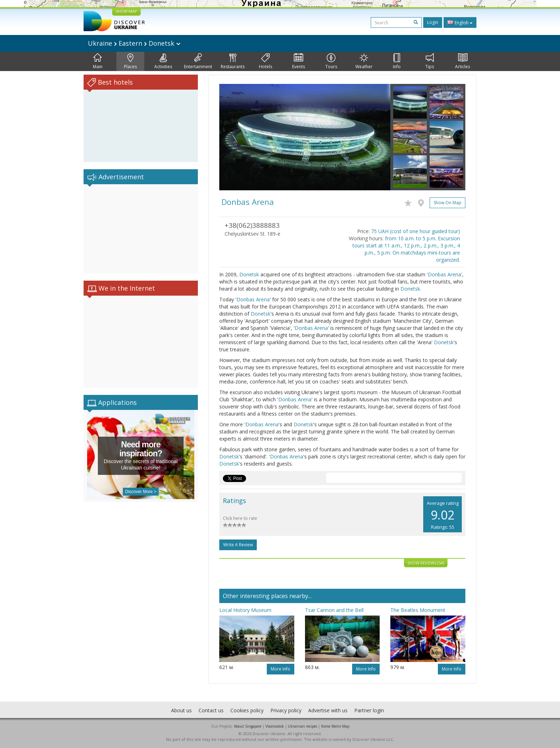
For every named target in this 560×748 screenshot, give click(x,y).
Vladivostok (275, 726)
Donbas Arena (444, 274)
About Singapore (248, 726)
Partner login (369, 710)
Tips (430, 61)
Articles (462, 61)
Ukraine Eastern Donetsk (134, 43)
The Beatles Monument (418, 610)
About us (181, 710)
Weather (364, 61)
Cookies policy (247, 710)
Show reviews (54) (426, 563)
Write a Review (238, 545)
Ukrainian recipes (302, 726)
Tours (331, 61)
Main (98, 61)
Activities (163, 61)
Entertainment (198, 61)
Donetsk (249, 274)
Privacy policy (286, 710)
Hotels (266, 61)
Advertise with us (328, 710)
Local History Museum (245, 610)
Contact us (211, 710)
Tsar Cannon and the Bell (334, 610)
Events (299, 61)
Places (130, 61)
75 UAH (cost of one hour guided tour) (416, 231)
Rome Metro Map (335, 726)
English (460, 22)
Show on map (447, 203)
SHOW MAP (126, 11)
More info (281, 669)
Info (397, 61)
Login (433, 22)
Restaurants (233, 61)
